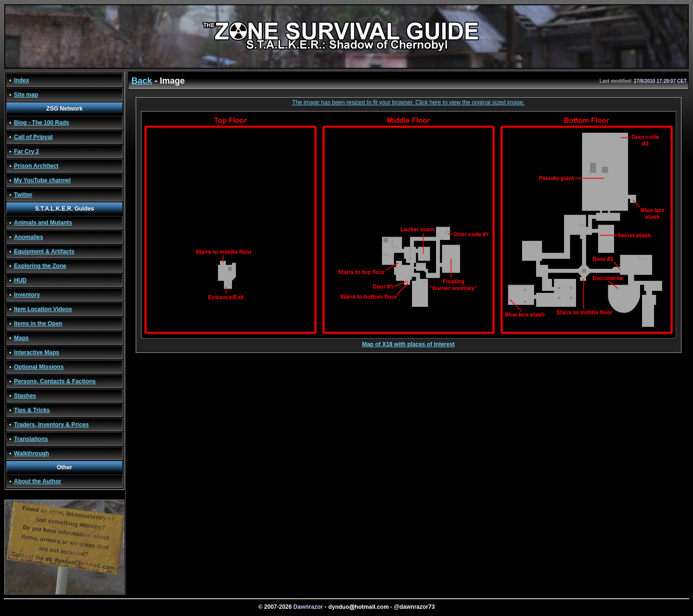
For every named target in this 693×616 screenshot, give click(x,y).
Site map (26, 95)
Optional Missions (39, 367)
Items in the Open (38, 324)
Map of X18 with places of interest (409, 342)
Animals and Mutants (43, 223)
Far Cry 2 (26, 151)
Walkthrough (32, 453)
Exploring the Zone (40, 266)
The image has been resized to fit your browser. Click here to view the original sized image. (408, 102)
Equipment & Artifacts (44, 251)
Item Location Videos (43, 309)
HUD (20, 280)
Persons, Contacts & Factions (55, 381)
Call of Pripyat (33, 137)
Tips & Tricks (32, 410)
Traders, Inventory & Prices (51, 425)
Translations (31, 439)
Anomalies (29, 237)
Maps (21, 338)
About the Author (38, 481)
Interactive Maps (37, 352)
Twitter (23, 195)
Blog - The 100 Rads (42, 123)
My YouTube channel (42, 180)
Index (21, 80)
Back (142, 81)
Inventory (27, 295)
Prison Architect (36, 166)
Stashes (25, 396)
